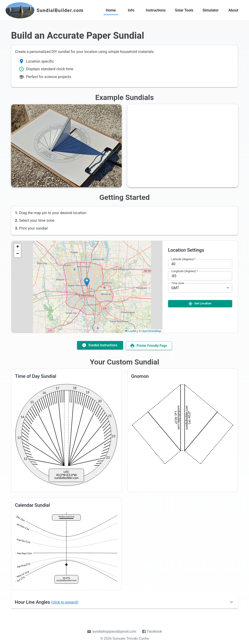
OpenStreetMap (151, 331)
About (233, 10)
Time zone (178, 283)
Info (131, 10)
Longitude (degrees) (185, 271)
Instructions (156, 10)
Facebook (153, 631)
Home (111, 10)
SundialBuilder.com (60, 10)
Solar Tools (184, 10)
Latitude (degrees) (183, 259)
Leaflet (131, 331)
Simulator (211, 10)
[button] (87, 282)
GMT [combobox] (175, 288)
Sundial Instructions (100, 345)
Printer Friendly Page (149, 345)
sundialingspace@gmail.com (111, 631)
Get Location (200, 304)
